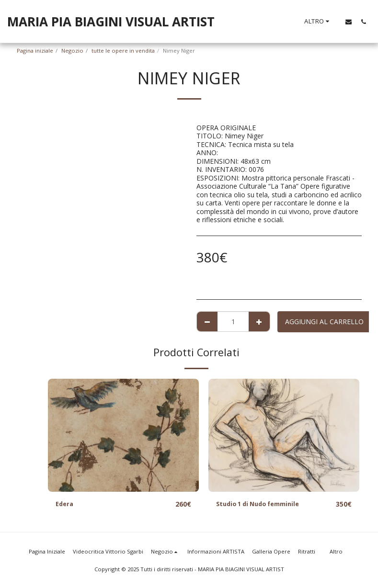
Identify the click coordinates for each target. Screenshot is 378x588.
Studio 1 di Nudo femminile (263, 504)
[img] (123, 435)
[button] (349, 22)
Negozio (72, 51)
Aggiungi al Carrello (324, 322)
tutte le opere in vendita (123, 51)
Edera (65, 504)
